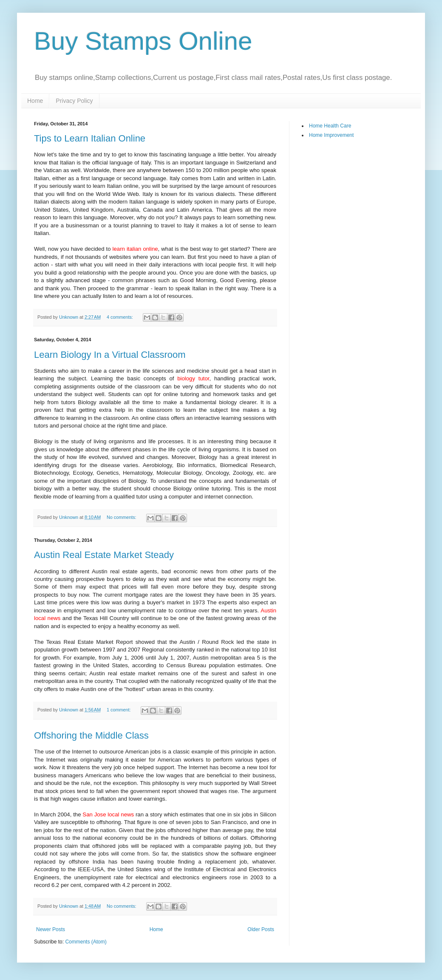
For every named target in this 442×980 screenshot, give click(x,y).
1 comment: (119, 710)
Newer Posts (51, 929)
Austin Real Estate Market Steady (104, 555)
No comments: (122, 517)
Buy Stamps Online (143, 41)
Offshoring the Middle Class (91, 735)
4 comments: (120, 317)
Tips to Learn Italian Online (90, 138)
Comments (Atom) (86, 942)
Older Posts (261, 929)
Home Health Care (330, 126)
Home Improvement (331, 135)
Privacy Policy (74, 101)
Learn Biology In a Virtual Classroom (110, 355)
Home (35, 101)
